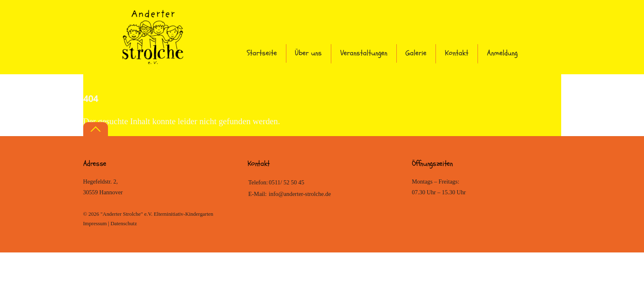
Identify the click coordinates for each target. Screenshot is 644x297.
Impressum (95, 223)
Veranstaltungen (364, 53)
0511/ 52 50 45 (286, 182)
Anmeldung (502, 53)
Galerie (416, 53)
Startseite (262, 53)
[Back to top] (96, 129)
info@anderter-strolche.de (300, 194)
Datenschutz (124, 223)
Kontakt (457, 53)
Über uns (308, 53)
